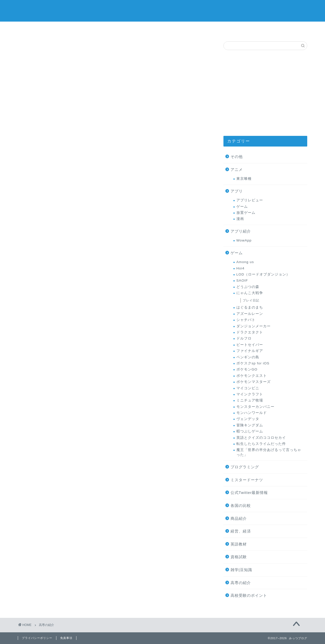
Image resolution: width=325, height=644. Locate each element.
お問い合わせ (245, 28)
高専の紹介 (286, 28)
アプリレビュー (250, 200)
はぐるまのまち (250, 307)
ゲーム (121, 28)
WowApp (244, 240)
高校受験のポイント (249, 595)
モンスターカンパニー (255, 407)
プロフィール (204, 28)
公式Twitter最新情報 (249, 493)
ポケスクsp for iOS (253, 363)
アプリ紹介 (241, 231)
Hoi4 (240, 268)
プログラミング (245, 467)
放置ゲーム (246, 213)
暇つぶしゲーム (250, 431)
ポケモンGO (247, 369)
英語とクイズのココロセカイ (261, 438)
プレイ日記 (251, 300)
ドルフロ (244, 338)
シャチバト (246, 320)
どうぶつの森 (248, 287)
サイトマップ (39, 28)
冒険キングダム (250, 425)
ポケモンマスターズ (254, 382)
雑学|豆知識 (241, 570)
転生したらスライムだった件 (261, 444)
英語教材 (239, 544)
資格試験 (239, 557)
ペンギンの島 (248, 357)
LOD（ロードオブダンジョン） (263, 274)
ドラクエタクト (250, 332)
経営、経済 (241, 531)
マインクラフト (250, 394)
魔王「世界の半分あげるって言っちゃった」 (269, 452)
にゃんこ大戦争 (250, 293)
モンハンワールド (252, 413)
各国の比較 (241, 505)
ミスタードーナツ (162, 29)
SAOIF (242, 280)
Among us (245, 262)
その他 (237, 157)
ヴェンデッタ (248, 419)
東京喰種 (244, 179)
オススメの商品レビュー (80, 30)
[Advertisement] (265, 93)
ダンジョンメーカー (254, 326)
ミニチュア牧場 (250, 400)
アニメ (237, 170)
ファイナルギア (250, 351)
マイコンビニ (248, 388)
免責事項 (66, 638)
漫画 (240, 219)
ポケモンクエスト (252, 376)
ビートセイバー (250, 345)
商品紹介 (239, 518)
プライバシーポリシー (37, 638)
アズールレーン (250, 314)
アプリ (237, 191)
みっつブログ (162, 10)
